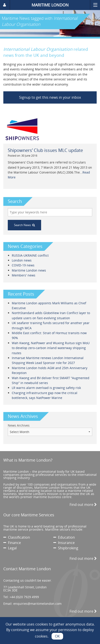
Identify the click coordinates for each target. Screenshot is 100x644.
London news (22, 260)
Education (64, 537)
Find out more (83, 505)
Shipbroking (66, 548)
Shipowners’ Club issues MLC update (45, 150)
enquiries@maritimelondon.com (37, 604)
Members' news (24, 275)
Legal (10, 548)
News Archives (19, 425)
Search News (24, 225)
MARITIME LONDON (50, 5)
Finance (12, 543)
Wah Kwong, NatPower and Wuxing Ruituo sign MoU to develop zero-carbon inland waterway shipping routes (51, 348)
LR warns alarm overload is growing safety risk (46, 388)
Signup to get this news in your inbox (50, 97)
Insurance (64, 543)
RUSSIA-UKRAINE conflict (30, 255)
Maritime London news (29, 270)
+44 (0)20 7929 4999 (24, 597)
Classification (17, 537)
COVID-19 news (23, 265)
